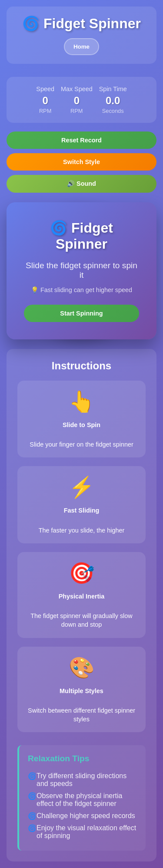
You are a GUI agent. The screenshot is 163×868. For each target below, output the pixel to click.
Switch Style (81, 162)
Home (81, 47)
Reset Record (81, 140)
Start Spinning (81, 313)
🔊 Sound (81, 184)
